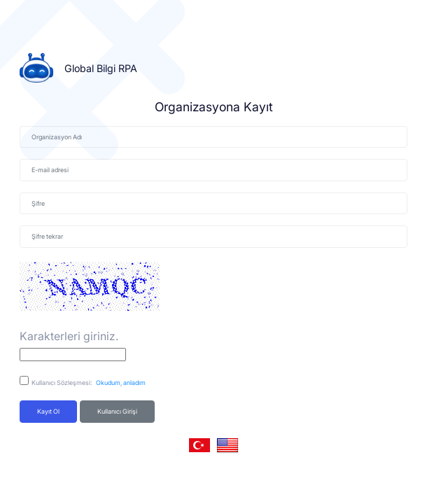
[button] (199, 445)
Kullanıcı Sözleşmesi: (89, 383)
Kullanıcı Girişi (117, 411)
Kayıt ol (48, 411)
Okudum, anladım (119, 383)
